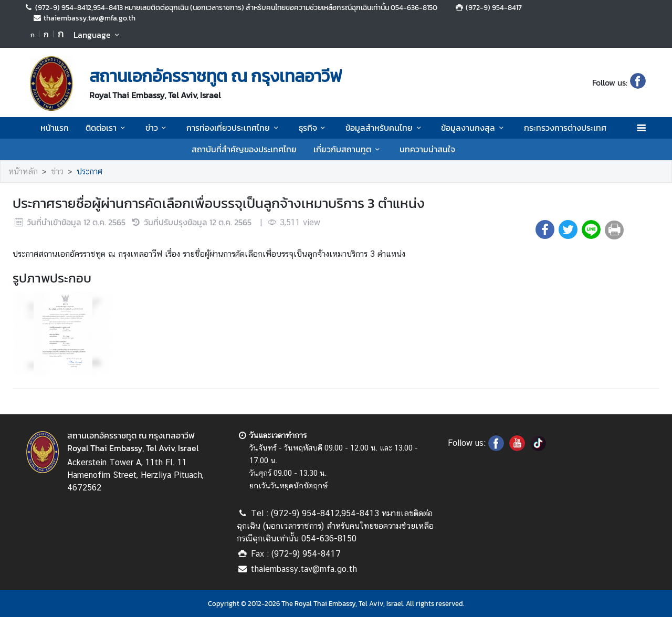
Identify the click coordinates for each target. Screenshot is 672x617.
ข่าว (157, 128)
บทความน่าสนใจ (427, 149)
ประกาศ (90, 171)
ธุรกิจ (314, 128)
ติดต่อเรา (107, 128)
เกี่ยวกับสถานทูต (348, 149)
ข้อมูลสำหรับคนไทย (385, 128)
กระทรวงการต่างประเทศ (565, 128)
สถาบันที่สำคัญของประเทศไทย (244, 149)
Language (98, 35)
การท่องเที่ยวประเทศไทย (234, 128)
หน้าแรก (55, 128)
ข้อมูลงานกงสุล (474, 128)
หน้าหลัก (23, 171)
